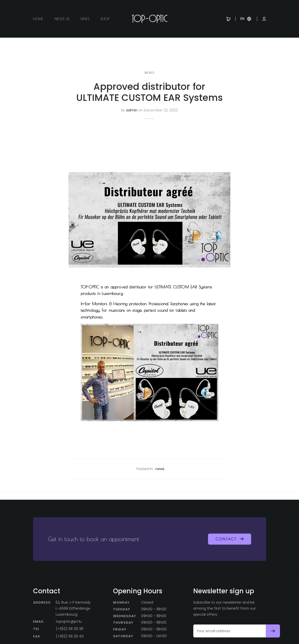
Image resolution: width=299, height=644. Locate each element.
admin (132, 110)
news (149, 73)
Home (38, 19)
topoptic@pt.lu (69, 621)
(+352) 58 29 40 (70, 636)
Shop (105, 19)
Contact (226, 539)
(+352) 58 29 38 (69, 629)
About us (62, 19)
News (85, 19)
